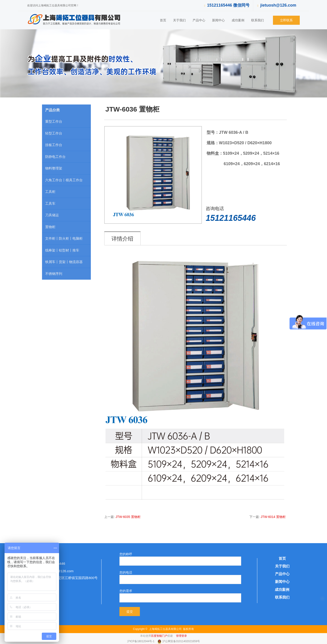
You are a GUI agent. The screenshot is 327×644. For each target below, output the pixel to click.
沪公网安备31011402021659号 (181, 641)
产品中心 (199, 20)
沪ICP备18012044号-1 (141, 641)
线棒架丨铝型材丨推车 (62, 250)
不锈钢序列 (54, 274)
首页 (163, 20)
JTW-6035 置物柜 (128, 517)
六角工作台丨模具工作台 (64, 180)
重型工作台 (54, 121)
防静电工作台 (55, 157)
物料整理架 (54, 168)
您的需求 (126, 591)
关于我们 (179, 20)
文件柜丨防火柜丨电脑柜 (64, 238)
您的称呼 (126, 554)
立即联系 (286, 20)
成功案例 (238, 20)
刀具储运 (52, 215)
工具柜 (50, 192)
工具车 (50, 203)
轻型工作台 (54, 133)
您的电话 (126, 572)
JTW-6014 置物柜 (273, 517)
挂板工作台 (54, 145)
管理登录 (181, 636)
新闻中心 (218, 20)
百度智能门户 (159, 636)
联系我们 (258, 20)
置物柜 (50, 227)
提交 (130, 612)
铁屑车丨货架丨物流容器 (64, 262)
